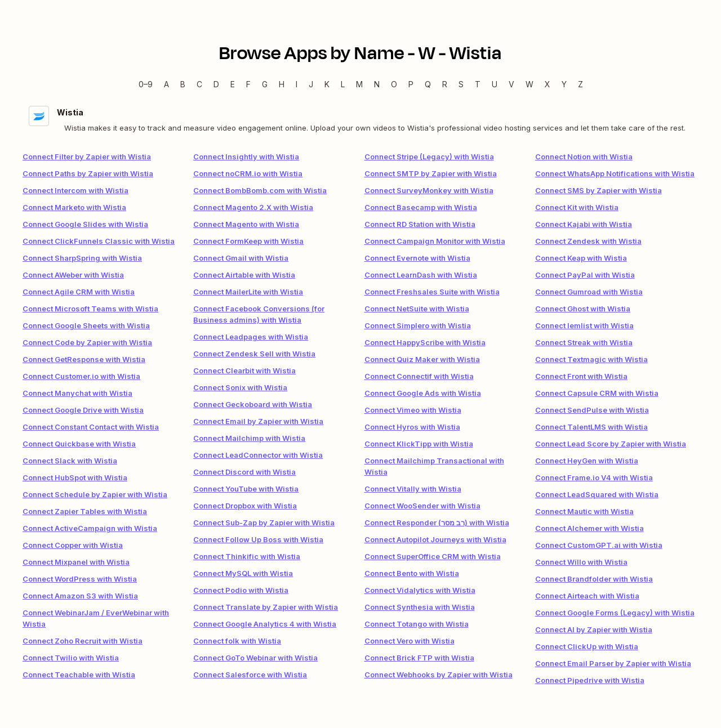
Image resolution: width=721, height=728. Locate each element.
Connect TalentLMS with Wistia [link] (591, 427)
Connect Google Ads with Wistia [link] (423, 393)
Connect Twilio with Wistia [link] (71, 658)
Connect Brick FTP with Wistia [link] (419, 658)
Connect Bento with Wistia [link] (412, 573)
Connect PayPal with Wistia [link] (585, 275)
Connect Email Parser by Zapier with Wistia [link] (613, 663)
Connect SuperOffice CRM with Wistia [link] (433, 556)
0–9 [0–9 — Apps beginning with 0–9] (146, 84)
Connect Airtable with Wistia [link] (244, 275)
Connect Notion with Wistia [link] (584, 157)
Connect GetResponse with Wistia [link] (84, 359)
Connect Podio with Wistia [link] (241, 590)
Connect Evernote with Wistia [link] (417, 258)
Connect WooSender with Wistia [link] (422, 506)
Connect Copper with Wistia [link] (73, 545)
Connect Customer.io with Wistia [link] (81, 376)
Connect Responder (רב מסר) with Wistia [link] (437, 522)
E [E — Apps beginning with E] (233, 84)
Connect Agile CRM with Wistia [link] (79, 292)
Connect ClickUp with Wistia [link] (587, 646)
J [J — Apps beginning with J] (311, 84)
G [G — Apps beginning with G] (265, 84)
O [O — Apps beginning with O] (394, 84)
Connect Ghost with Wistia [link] (583, 309)
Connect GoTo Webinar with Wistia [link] (255, 658)
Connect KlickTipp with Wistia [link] (419, 444)
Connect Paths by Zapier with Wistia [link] (88, 173)
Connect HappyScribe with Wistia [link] (425, 342)
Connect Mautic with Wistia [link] (584, 511)
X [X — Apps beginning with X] (548, 84)
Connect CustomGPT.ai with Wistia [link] (599, 545)
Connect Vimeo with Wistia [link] (413, 410)
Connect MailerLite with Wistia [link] (248, 292)
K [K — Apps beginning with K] (327, 84)
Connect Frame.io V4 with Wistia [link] (594, 477)
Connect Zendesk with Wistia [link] (588, 241)
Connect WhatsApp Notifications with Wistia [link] (615, 173)
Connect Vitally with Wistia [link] (413, 489)
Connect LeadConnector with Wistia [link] (258, 455)
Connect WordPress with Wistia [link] (80, 579)
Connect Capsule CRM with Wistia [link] (597, 393)
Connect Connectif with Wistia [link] (419, 376)
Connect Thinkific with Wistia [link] (247, 556)
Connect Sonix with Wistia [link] (240, 387)
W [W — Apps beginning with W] (529, 84)
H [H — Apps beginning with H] (282, 84)
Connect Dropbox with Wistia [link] (245, 506)
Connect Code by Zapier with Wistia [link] (87, 342)
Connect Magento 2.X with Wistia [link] (253, 207)
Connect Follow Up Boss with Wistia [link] (258, 539)
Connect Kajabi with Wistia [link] (584, 224)
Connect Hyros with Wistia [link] (412, 427)
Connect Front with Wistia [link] (581, 376)
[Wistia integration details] (360, 120)
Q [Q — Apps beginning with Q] (428, 84)
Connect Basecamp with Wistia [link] (421, 207)
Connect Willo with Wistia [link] (581, 562)
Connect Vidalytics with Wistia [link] (420, 590)
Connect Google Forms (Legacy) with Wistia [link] (615, 613)
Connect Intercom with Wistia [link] (75, 190)
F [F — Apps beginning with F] (248, 84)
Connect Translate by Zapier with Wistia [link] (266, 607)
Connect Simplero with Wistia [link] (418, 325)
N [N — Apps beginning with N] (377, 84)
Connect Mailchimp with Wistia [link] (249, 438)
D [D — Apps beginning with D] (216, 84)
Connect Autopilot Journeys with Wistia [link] (435, 539)
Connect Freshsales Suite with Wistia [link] (432, 292)
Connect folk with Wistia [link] (237, 641)
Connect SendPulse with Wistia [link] (592, 410)
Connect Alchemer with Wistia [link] (589, 528)
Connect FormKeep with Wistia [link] (248, 241)
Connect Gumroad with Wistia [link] (589, 292)
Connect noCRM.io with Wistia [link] (248, 173)
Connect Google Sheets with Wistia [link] (86, 325)
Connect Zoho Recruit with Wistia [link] (83, 641)
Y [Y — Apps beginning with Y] (564, 84)
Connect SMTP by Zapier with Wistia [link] (431, 173)
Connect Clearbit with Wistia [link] (244, 370)
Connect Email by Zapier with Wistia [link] (258, 421)
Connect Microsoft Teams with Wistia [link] (90, 309)
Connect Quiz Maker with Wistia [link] (422, 359)
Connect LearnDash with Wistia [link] (421, 275)
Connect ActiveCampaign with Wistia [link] (90, 528)
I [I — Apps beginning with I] (297, 84)
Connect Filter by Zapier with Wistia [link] (87, 157)
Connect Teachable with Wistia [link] (79, 675)
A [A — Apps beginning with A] (166, 84)
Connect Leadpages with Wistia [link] (251, 337)
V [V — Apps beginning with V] (511, 84)
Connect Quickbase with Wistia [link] (79, 444)
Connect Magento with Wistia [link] (246, 224)
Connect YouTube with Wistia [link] (246, 489)
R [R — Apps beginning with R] (445, 84)
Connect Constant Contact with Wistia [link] (91, 427)
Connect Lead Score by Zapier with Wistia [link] (611, 444)
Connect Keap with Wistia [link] (581, 258)
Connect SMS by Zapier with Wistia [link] (598, 190)
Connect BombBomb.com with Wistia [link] (260, 190)
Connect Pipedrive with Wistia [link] (590, 680)
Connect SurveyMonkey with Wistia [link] (429, 190)
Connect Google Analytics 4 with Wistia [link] (265, 624)
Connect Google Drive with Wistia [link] (83, 410)
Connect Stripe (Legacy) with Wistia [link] (429, 157)
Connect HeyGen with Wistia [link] (587, 461)
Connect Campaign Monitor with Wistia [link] (435, 241)
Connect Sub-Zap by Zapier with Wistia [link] (264, 522)
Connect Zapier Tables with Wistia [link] (85, 511)
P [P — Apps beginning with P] (411, 84)
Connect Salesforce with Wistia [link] (250, 675)
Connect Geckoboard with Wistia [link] (253, 404)
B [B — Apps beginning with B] (183, 84)
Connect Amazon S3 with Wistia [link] (80, 596)
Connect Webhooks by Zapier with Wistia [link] (439, 675)
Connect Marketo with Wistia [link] (74, 207)
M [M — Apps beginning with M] (359, 84)
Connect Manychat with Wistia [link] (77, 393)
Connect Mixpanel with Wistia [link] (76, 562)
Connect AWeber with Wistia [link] (73, 275)
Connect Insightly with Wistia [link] (246, 157)
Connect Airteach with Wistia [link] (587, 596)
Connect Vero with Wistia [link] (410, 641)
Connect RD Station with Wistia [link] (420, 224)
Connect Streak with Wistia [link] (584, 342)
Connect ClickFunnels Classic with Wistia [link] (99, 241)
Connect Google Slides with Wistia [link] (85, 224)
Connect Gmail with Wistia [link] (241, 258)
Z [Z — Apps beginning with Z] (580, 84)
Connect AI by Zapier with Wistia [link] (594, 629)
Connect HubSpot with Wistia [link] (75, 477)
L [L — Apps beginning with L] (343, 84)
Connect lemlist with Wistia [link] (584, 325)
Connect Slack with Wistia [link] (70, 461)
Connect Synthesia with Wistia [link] (420, 607)
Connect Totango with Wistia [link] (417, 624)
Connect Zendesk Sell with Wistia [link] (254, 354)
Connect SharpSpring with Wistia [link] (82, 258)
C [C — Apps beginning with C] (199, 84)
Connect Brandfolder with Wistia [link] (594, 579)
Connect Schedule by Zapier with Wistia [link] (95, 494)
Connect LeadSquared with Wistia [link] (597, 494)
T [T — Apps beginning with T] (478, 84)
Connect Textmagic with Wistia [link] (591, 359)
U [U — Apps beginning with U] (495, 84)
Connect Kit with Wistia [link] (577, 207)
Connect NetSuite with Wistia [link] (417, 309)
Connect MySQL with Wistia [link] (243, 573)
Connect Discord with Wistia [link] (244, 472)
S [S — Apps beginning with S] (461, 84)
